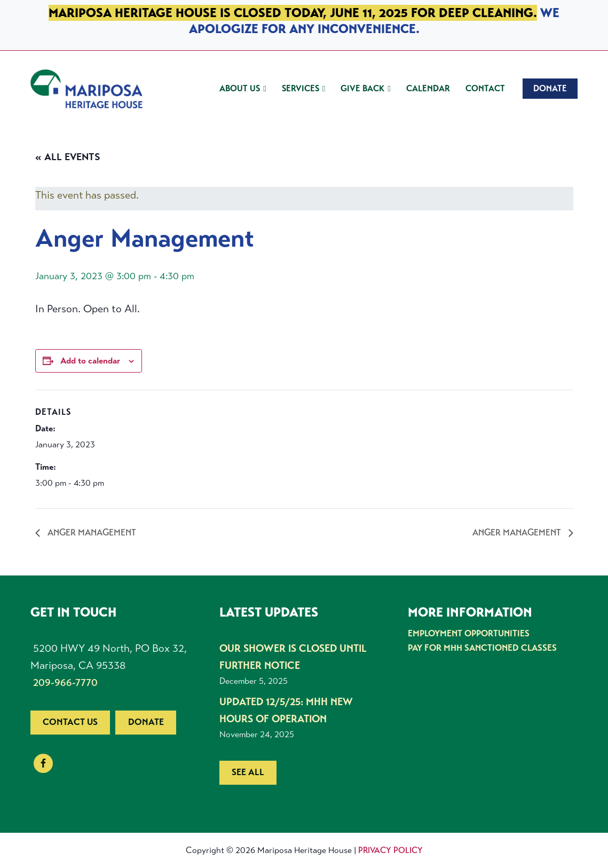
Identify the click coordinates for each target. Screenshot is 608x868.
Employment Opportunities (468, 633)
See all (248, 772)
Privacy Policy (390, 850)
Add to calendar (90, 361)
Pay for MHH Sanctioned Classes (480, 647)
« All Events (68, 157)
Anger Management (94, 532)
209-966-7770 (65, 682)
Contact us (70, 722)
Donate (146, 722)
